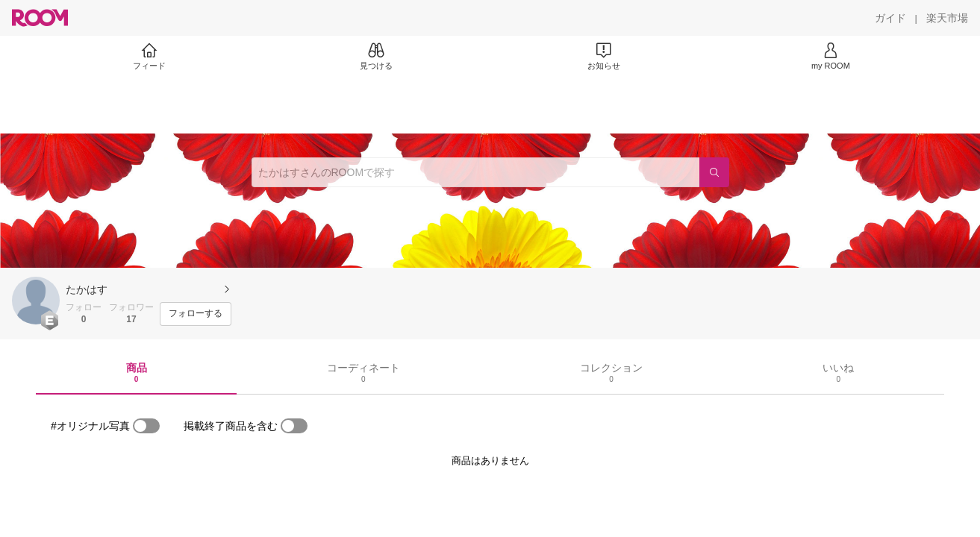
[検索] (714, 172)
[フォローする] (196, 314)
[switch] (146, 426)
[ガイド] (890, 18)
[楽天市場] (947, 18)
